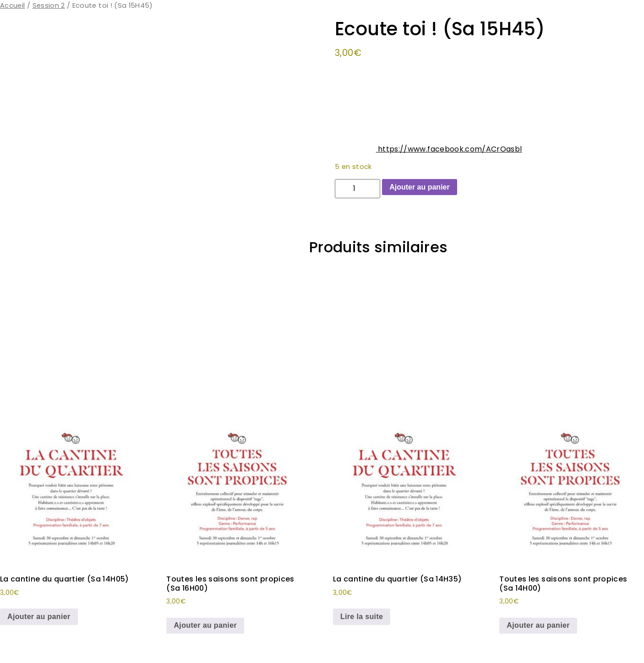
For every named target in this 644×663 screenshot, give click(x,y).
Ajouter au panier (420, 187)
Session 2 (49, 5)
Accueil (12, 5)
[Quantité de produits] (357, 189)
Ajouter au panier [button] (39, 617)
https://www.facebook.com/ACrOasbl (449, 149)
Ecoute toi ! (403, 218)
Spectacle (484, 218)
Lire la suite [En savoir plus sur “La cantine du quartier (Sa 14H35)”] (362, 617)
